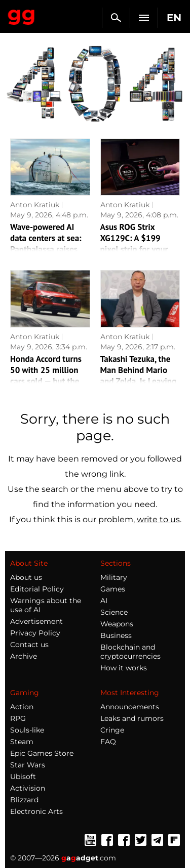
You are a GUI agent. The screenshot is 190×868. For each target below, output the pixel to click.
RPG (18, 718)
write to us (158, 519)
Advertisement (36, 621)
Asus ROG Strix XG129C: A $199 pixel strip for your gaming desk (134, 244)
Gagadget (22, 15)
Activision (28, 788)
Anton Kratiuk (35, 205)
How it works (124, 668)
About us (26, 577)
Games (113, 589)
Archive (24, 656)
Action (22, 707)
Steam (22, 742)
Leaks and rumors (132, 718)
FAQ (108, 742)
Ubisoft (23, 776)
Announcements (130, 707)
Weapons (117, 624)
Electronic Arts (36, 811)
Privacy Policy (35, 633)
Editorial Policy (37, 589)
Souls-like (27, 730)
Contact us (29, 645)
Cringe (112, 730)
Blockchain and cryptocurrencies (130, 652)
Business (116, 635)
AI (104, 601)
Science (114, 612)
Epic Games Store (42, 753)
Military (114, 577)
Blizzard (24, 800)
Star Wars (28, 765)
